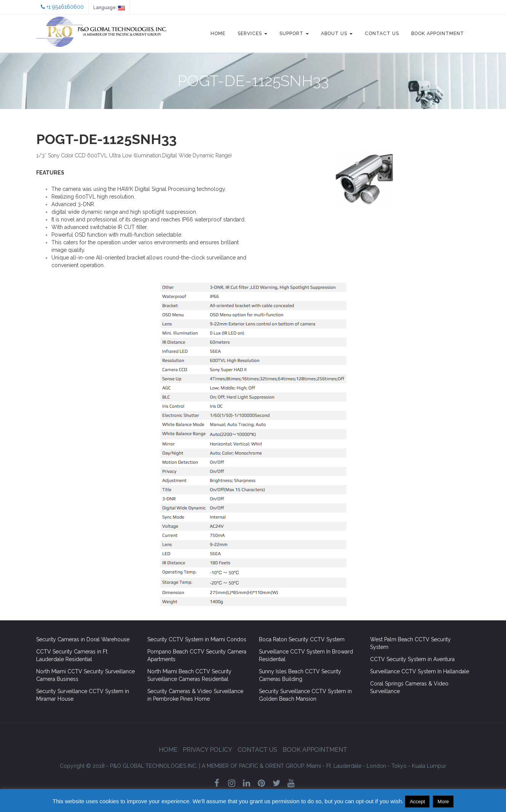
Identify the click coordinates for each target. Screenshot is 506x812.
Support (294, 34)
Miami (314, 766)
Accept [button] (417, 802)
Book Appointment (438, 34)
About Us (337, 34)
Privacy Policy (208, 750)
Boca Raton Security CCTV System (302, 639)
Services (252, 34)
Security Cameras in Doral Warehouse (83, 639)
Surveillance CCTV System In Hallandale (420, 671)
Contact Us (382, 34)
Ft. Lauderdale (344, 766)
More (443, 802)
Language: (109, 8)
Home (218, 34)
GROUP (253, 766)
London (376, 766)
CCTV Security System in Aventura (412, 659)
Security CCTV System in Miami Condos (197, 639)
